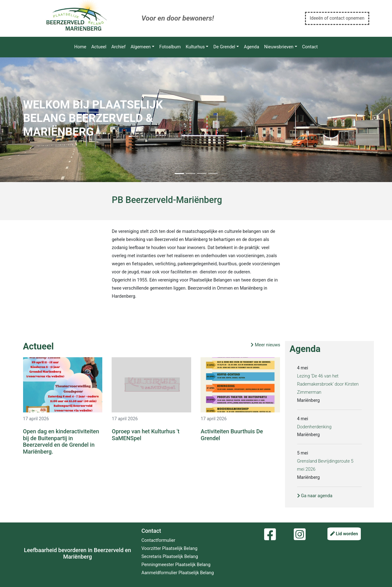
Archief (119, 47)
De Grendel (224, 47)
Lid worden (344, 534)
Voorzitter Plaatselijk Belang (170, 549)
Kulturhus (195, 47)
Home (80, 47)
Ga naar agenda (315, 496)
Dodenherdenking (314, 427)
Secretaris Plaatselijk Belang (170, 557)
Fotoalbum (170, 47)
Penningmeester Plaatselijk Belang (176, 565)
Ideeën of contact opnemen (337, 18)
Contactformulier (158, 540)
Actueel (99, 47)
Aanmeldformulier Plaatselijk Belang (178, 573)
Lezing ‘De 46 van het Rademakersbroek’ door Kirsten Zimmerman (328, 384)
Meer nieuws (265, 345)
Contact (310, 47)
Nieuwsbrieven (279, 47)
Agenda (252, 47)
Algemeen (141, 47)
